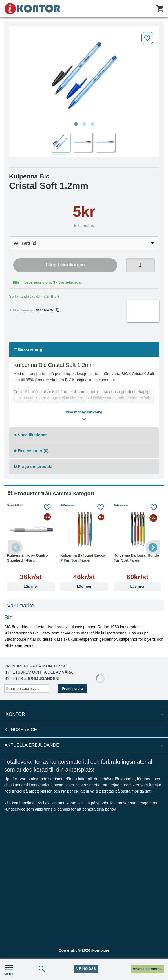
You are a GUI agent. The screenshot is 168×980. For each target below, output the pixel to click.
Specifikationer (30, 435)
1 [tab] (76, 124)
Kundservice (84, 730)
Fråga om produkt (33, 467)
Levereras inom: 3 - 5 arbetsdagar (53, 282)
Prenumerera (72, 689)
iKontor (84, 714)
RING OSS (86, 969)
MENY (9, 969)
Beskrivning (28, 349)
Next (152, 547)
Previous (16, 547)
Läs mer (31, 587)
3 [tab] (92, 124)
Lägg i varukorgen (65, 265)
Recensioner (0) (31, 451)
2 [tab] (84, 124)
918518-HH (47, 310)
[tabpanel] (84, 74)
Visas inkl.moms (147, 969)
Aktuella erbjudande (84, 745)
